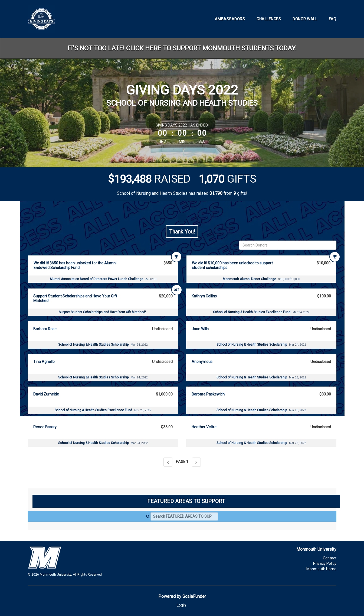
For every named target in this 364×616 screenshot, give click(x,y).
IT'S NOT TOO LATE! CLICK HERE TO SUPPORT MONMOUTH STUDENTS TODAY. (182, 48)
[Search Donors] (288, 245)
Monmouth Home (321, 569)
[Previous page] (168, 462)
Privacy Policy (325, 563)
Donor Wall (305, 19)
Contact (330, 558)
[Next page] (196, 462)
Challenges (269, 19)
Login (181, 605)
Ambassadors (230, 19)
